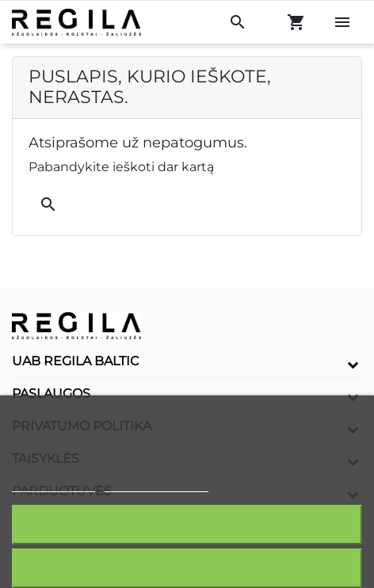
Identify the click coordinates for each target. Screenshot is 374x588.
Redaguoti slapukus (157, 485)
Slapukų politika (53, 485)
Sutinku (187, 524)
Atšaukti (187, 568)
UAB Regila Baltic (76, 361)
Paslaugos (51, 393)
